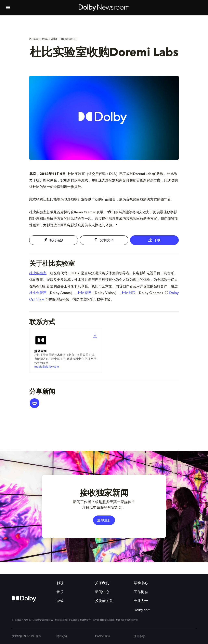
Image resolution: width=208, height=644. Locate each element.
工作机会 (141, 592)
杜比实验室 (38, 273)
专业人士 (141, 601)
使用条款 (139, 636)
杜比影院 (129, 293)
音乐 (60, 592)
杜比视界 (84, 293)
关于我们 (102, 583)
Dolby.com (142, 610)
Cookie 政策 (103, 636)
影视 (60, 583)
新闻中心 (102, 592)
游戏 (60, 601)
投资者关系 (104, 601)
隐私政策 (62, 636)
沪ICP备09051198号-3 (26, 636)
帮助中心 (141, 583)
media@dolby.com (47, 367)
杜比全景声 (38, 293)
